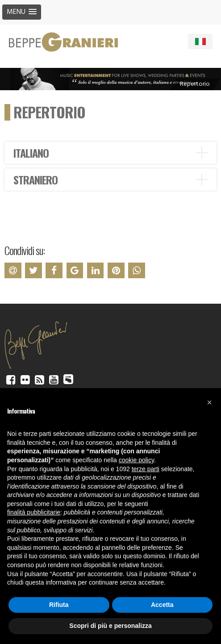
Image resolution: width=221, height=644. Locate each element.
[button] (209, 402)
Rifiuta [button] (59, 605)
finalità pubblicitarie (34, 512)
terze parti (146, 469)
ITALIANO (31, 153)
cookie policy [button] (136, 460)
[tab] (110, 153)
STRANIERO (35, 180)
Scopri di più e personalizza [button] (110, 626)
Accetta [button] (162, 605)
